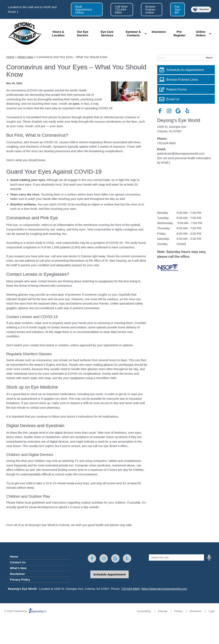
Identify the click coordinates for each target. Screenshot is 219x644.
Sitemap (163, 611)
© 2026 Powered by (26, 611)
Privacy (178, 611)
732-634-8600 (166, 143)
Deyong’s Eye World (179, 120)
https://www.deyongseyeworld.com (164, 589)
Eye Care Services (107, 33)
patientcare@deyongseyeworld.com (181, 153)
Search (209, 58)
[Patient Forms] (186, 89)
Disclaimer (17, 574)
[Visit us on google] (178, 111)
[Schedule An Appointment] (186, 70)
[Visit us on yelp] (187, 111)
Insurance (159, 32)
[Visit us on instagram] (169, 111)
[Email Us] (186, 99)
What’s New (18, 568)
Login (212, 611)
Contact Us (18, 562)
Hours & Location (58, 33)
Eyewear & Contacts (133, 33)
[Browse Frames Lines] (186, 79)
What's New (25, 57)
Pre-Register (179, 33)
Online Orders (201, 33)
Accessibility (144, 611)
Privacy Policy (20, 580)
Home (10, 57)
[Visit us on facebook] (160, 111)
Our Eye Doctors (83, 33)
